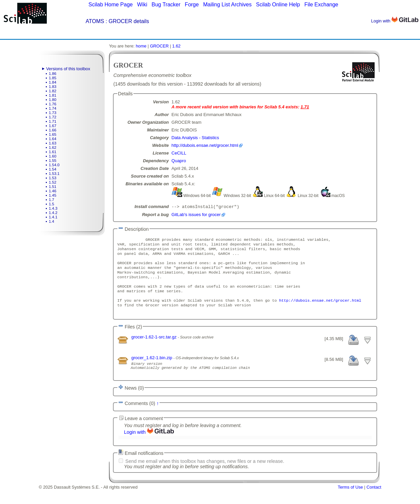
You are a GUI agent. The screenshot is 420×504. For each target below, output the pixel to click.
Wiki (142, 5)
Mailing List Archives (227, 5)
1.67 (52, 126)
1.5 (51, 204)
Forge (192, 5)
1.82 (52, 91)
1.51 (52, 187)
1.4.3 (53, 208)
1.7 (51, 200)
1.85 (52, 78)
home (141, 46)
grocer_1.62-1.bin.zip (152, 369)
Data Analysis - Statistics (195, 138)
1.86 (52, 74)
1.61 (52, 152)
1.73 (52, 113)
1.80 (52, 100)
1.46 (52, 191)
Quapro (179, 161)
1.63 (52, 143)
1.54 (52, 169)
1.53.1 (54, 174)
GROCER (159, 46)
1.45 (52, 195)
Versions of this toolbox (68, 69)
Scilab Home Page (111, 5)
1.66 (52, 130)
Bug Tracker (166, 5)
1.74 (52, 108)
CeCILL (179, 153)
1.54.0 (54, 165)
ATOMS (95, 21)
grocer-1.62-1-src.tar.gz (155, 348)
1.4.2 (53, 213)
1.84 (52, 82)
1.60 (52, 156)
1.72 (52, 117)
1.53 (52, 178)
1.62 (52, 147)
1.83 (52, 87)
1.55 (52, 161)
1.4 (51, 221)
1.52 (52, 182)
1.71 (52, 121)
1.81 (52, 95)
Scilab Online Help (278, 5)
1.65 (52, 134)
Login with (395, 21)
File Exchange (321, 5)
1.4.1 (53, 217)
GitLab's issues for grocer (196, 215)
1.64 (52, 139)
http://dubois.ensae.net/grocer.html (205, 145)
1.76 (52, 104)
